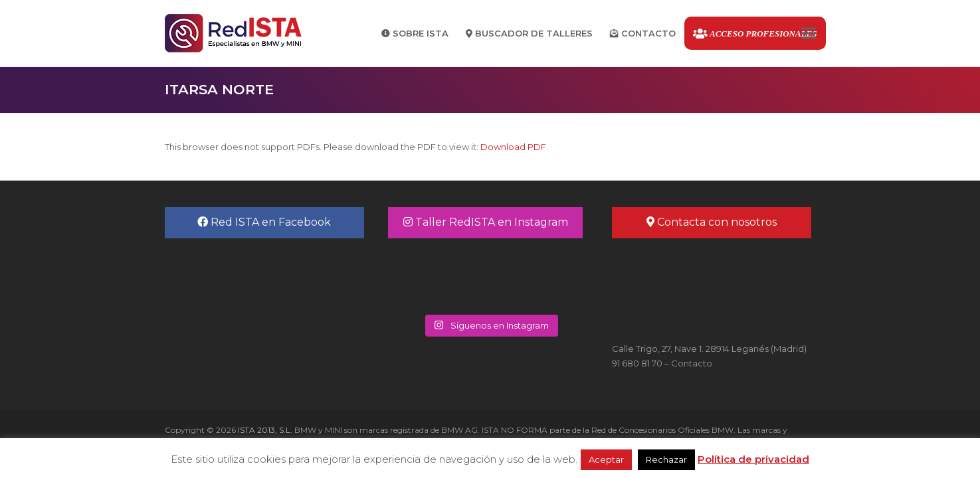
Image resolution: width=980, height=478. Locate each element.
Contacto (692, 363)
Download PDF (513, 147)
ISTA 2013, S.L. (264, 430)
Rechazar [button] (666, 459)
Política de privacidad (753, 459)
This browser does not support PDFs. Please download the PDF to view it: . (356, 147)
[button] (809, 34)
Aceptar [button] (606, 459)
